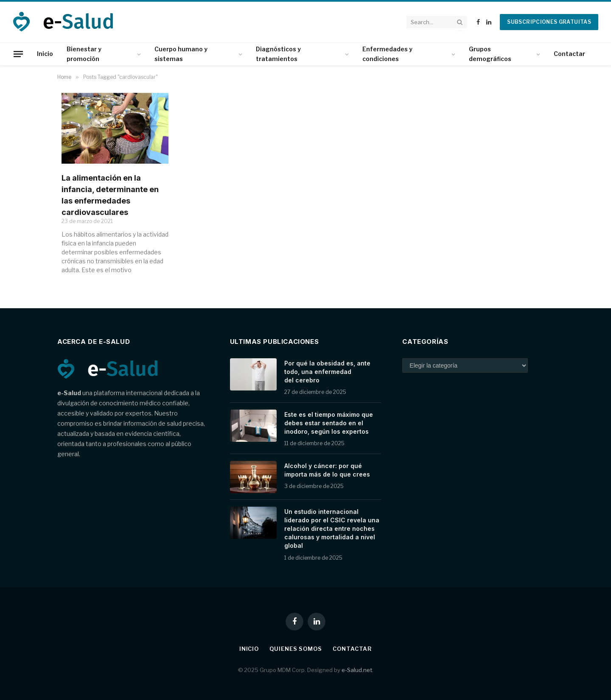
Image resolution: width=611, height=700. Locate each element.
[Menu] (18, 54)
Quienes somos (296, 649)
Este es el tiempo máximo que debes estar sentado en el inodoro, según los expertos (329, 423)
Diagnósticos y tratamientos (278, 54)
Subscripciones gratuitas (549, 22)
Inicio (45, 54)
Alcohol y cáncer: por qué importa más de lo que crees (327, 470)
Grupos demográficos (490, 54)
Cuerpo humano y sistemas (181, 54)
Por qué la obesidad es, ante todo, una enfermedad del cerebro (327, 372)
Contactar (569, 54)
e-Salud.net (357, 670)
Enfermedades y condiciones (387, 54)
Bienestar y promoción (84, 54)
